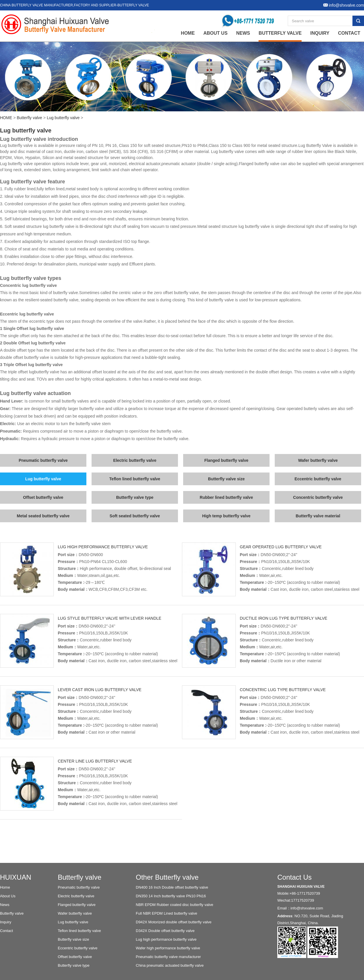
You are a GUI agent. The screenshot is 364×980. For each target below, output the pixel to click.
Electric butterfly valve (135, 460)
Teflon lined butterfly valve (135, 479)
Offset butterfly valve (43, 497)
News (243, 33)
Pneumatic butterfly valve (43, 460)
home (188, 33)
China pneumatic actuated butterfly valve (170, 965)
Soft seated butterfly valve (135, 516)
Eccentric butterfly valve (318, 479)
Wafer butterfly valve (318, 460)
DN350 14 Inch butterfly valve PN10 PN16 (171, 896)
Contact (349, 33)
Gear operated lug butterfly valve (281, 547)
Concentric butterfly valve (318, 497)
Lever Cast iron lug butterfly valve (100, 690)
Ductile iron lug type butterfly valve (284, 618)
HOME (6, 118)
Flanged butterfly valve (226, 460)
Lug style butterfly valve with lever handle (109, 618)
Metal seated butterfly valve (43, 516)
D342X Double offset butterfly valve (165, 931)
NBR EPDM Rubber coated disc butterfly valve (174, 905)
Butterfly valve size (226, 479)
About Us (216, 33)
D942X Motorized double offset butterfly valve (174, 922)
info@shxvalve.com (307, 908)
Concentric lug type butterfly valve (283, 690)
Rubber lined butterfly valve (226, 497)
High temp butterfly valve (226, 516)
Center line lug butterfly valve (95, 761)
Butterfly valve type (135, 497)
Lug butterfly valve (63, 118)
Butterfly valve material (318, 516)
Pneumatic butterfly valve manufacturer (168, 957)
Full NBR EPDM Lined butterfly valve (166, 913)
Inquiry (320, 33)
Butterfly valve (280, 33)
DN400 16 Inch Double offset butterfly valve (172, 887)
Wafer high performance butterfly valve (168, 948)
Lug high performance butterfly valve (103, 547)
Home (5, 887)
